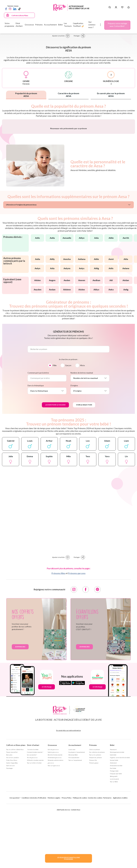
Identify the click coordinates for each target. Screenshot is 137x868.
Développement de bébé (117, 815)
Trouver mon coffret (12, 815)
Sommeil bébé (114, 823)
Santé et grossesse (53, 815)
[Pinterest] (97, 652)
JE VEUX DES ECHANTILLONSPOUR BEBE (68, 858)
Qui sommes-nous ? (92, 25)
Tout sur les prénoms (95, 817)
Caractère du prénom (68, 95)
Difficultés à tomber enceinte (35, 823)
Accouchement (75, 808)
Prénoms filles (58, 636)
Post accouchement (74, 820)
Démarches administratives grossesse (56, 824)
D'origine (74, 448)
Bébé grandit (114, 839)
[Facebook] (6, 9)
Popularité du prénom (26, 95)
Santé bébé (113, 817)
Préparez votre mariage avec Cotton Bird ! (117, 25)
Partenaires (107, 860)
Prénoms (93, 808)
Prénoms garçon (94, 825)
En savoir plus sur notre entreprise (68, 793)
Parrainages (10, 831)
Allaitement (113, 825)
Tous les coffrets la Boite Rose (15, 812)
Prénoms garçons (77, 636)
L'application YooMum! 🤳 (78, 25)
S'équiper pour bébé (116, 836)
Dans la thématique (36, 448)
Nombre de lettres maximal (82, 435)
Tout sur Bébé (114, 844)
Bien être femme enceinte (55, 817)
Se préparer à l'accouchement (77, 815)
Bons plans (9, 817)
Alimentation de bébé (116, 828)
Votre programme (9, 25)
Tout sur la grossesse (54, 828)
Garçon (68, 428)
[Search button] (110, 7)
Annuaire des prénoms (96, 820)
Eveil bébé (113, 831)
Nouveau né (113, 812)
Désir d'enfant (33, 808)
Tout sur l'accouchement (75, 823)
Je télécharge (47, 749)
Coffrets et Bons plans (16, 808)
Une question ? (15, 860)
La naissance (72, 812)
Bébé (112, 808)
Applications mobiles (120, 860)
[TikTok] (19, 9)
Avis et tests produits (13, 820)
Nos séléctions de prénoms (97, 815)
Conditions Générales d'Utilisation (34, 860)
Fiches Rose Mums (12, 823)
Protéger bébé (114, 834)
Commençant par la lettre (38, 435)
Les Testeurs (68, 25)
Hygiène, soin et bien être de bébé (120, 820)
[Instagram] (10, 9)
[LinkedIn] (15, 9)
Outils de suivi (11, 828)
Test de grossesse (32, 820)
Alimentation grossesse (55, 820)
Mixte (82, 428)
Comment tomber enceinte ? (35, 815)
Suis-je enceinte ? (32, 817)
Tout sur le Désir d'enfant (34, 825)
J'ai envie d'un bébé (33, 812)
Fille (55, 428)
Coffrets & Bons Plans (20, 15)
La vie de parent (114, 842)
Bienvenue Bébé (73, 817)
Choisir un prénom (95, 812)
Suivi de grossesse (53, 812)
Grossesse (52, 808)
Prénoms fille (93, 823)
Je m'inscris (20, 709)
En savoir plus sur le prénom (111, 95)
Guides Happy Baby (12, 825)
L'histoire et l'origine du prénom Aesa (21, 267)
